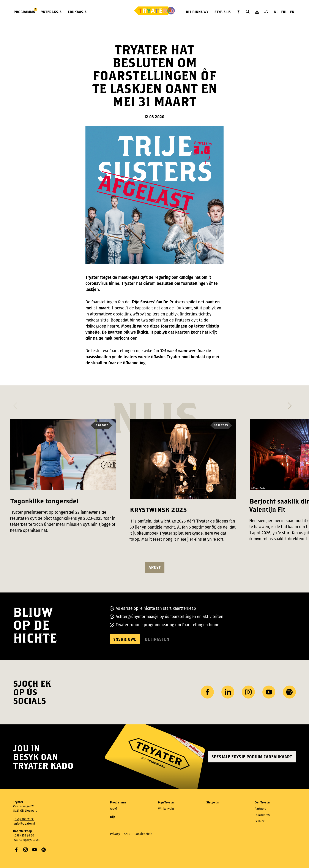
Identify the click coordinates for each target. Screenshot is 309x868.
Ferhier (259, 821)
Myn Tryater (257, 12)
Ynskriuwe (125, 639)
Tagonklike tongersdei (44, 501)
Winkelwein (166, 809)
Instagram (25, 850)
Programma (24, 12)
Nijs (113, 817)
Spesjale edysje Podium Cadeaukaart (252, 757)
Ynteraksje (51, 12)
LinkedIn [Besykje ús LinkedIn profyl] (228, 692)
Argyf (114, 809)
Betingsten (157, 639)
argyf (155, 567)
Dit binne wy (197, 12)
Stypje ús (223, 12)
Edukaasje (77, 12)
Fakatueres (262, 815)
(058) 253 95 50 (24, 836)
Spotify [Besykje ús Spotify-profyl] (289, 692)
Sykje (248, 12)
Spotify (44, 850)
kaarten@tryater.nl (27, 840)
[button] (15, 405)
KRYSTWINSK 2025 (158, 510)
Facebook (16, 850)
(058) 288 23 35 (24, 819)
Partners (260, 809)
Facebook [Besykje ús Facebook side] (207, 692)
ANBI (127, 834)
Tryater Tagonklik (238, 12)
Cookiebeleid (143, 834)
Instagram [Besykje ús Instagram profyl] (248, 692)
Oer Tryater (263, 802)
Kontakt (266, 12)
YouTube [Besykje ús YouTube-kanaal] (269, 692)
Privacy (115, 834)
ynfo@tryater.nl (24, 824)
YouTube (35, 850)
